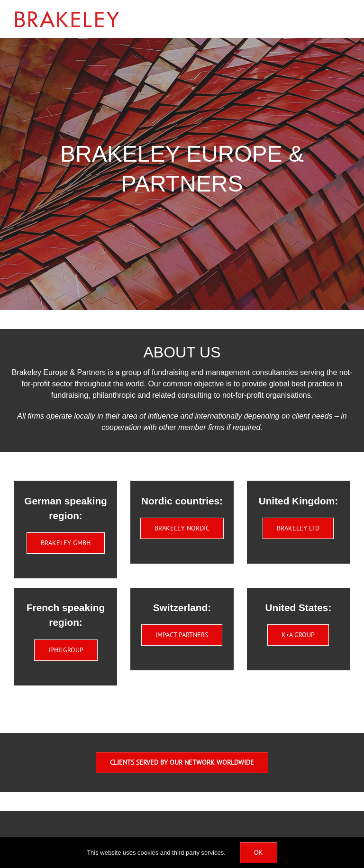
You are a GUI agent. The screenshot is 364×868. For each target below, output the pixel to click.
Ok (259, 852)
